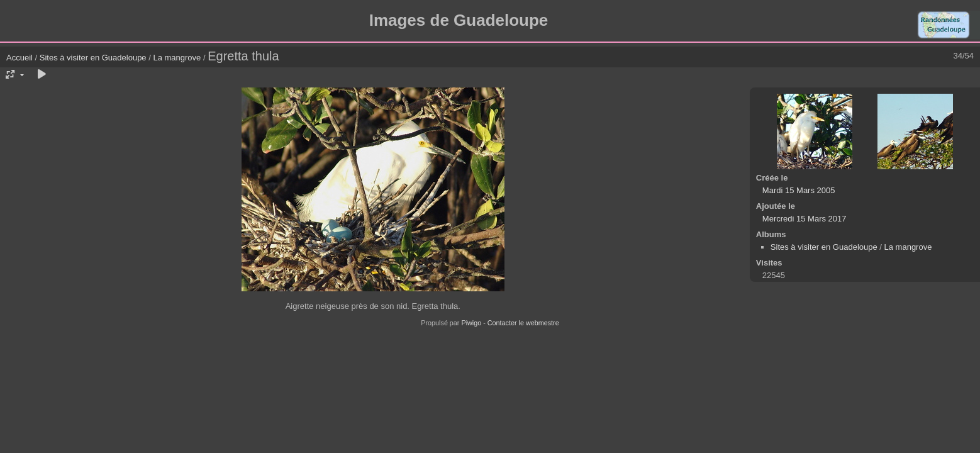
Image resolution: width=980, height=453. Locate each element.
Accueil (19, 58)
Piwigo (471, 323)
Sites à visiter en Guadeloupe (93, 58)
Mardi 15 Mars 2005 (799, 190)
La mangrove (177, 58)
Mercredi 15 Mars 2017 (805, 219)
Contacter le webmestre (523, 323)
